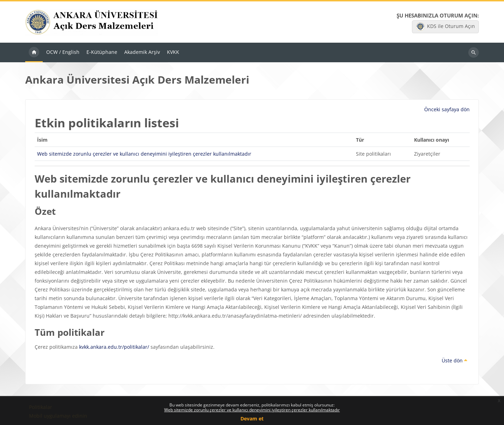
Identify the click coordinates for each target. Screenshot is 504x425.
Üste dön (454, 361)
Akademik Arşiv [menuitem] (142, 53)
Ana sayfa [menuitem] (34, 53)
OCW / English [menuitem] (63, 53)
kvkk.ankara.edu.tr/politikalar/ (114, 347)
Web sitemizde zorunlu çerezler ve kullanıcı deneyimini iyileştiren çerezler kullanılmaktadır (252, 410)
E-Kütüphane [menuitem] (102, 53)
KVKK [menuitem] (173, 53)
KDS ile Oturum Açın (446, 27)
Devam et (252, 419)
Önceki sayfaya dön (447, 110)
